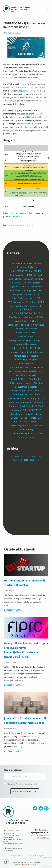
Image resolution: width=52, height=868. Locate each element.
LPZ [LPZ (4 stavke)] (11, 371)
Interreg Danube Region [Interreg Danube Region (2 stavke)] (20, 340)
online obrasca (16, 217)
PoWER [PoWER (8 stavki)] (12, 398)
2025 (11, 456)
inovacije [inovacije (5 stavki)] (19, 329)
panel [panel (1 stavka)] (29, 383)
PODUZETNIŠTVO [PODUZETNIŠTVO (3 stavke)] (35, 391)
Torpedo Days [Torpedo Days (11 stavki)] (36, 418)
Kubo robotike (21, 124)
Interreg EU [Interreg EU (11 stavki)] (38, 340)
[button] (48, 8)
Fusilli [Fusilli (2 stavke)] (37, 313)
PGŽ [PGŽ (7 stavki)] (41, 383)
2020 (40, 456)
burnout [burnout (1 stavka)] (38, 275)
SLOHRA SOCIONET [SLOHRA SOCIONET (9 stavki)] (32, 410)
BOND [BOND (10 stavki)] (29, 275)
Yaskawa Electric (29, 91)
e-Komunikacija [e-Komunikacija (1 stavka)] (35, 287)
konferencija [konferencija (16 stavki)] (21, 360)
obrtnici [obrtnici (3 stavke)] (20, 383)
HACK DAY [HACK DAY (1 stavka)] (38, 317)
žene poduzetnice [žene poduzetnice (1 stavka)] (26, 437)
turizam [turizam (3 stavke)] (18, 422)
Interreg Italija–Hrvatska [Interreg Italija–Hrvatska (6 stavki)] (26, 344)
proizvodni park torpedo (16, 225)
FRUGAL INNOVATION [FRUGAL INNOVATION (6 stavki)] (22, 313)
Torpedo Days (29, 225)
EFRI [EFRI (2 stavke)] (35, 291)
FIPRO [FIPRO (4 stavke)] (41, 302)
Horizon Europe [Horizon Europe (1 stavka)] (16, 325)
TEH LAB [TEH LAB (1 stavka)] (14, 418)
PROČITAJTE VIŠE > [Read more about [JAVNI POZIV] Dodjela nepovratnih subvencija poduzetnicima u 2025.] (13, 751)
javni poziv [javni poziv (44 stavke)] (13, 352)
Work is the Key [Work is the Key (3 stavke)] (26, 430)
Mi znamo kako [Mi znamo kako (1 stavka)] (30, 371)
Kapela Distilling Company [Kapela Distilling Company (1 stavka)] (32, 352)
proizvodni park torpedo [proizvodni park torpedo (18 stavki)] (21, 402)
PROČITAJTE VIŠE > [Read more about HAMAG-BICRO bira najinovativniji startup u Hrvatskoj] (13, 610)
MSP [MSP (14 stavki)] (41, 371)
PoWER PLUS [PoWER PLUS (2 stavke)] (23, 398)
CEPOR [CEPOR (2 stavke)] (18, 279)
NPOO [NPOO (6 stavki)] (12, 383)
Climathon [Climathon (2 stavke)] (28, 279)
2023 (22, 456)
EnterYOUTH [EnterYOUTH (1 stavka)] (18, 298)
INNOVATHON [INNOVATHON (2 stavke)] (37, 325)
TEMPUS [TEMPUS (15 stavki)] (24, 418)
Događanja (17, 33)
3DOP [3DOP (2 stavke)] (29, 263)
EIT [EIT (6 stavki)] (41, 291)
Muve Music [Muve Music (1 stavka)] (21, 375)
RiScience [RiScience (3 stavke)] (13, 406)
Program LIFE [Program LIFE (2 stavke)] (37, 398)
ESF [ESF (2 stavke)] (38, 298)
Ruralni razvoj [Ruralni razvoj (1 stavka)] (26, 406)
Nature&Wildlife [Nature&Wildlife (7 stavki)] (17, 379)
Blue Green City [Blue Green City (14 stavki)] (17, 275)
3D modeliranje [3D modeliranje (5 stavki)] (18, 263)
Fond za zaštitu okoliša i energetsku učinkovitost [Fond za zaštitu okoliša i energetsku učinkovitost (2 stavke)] (26, 308)
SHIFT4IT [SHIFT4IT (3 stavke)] (39, 406)
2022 (28, 456)
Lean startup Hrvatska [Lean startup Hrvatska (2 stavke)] (19, 367)
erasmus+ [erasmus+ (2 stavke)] (30, 298)
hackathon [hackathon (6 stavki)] (27, 317)
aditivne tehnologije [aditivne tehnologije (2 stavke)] (24, 267)
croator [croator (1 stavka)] (36, 283)
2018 (20, 460)
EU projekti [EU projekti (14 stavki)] (31, 302)
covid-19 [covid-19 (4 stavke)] (39, 279)
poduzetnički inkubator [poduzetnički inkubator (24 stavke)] (26, 387)
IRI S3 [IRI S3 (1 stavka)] (37, 348)
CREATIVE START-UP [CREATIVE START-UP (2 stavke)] (22, 283)
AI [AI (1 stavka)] (36, 267)
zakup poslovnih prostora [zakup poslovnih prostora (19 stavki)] (22, 433)
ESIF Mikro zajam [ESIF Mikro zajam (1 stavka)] (16, 302)
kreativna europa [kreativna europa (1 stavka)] (26, 364)
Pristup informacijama (36, 856)
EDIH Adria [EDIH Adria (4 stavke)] (15, 291)
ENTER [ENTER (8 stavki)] (36, 294)
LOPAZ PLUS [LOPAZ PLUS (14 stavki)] (37, 367)
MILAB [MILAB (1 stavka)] (18, 371)
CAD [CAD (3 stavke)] (11, 279)
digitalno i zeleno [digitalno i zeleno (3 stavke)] (18, 287)
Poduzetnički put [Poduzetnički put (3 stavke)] (17, 391)
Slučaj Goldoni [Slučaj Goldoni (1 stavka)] (17, 414)
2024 (17, 456)
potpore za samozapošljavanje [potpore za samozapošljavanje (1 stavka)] (26, 395)
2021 (34, 456)
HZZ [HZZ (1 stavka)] (27, 325)
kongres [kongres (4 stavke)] (33, 360)
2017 (26, 460)
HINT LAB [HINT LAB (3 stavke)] (34, 321)
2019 (15, 460)
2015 (37, 460)
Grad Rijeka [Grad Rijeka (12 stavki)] (14, 317)
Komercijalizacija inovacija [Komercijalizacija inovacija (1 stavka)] (26, 356)
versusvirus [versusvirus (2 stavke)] (38, 426)
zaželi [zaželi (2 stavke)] (39, 433)
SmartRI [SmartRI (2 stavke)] (29, 414)
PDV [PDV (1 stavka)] (35, 383)
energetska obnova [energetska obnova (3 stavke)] (22, 294)
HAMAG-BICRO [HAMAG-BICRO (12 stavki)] (21, 321)
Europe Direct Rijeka (37, 117)
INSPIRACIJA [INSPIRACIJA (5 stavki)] (31, 329)
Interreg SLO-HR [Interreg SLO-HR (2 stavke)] (20, 348)
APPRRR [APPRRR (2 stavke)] (38, 271)
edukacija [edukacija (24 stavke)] (26, 291)
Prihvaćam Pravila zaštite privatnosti (22, 784)
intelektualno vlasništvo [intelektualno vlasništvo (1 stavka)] (26, 333)
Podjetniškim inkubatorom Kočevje (18, 88)
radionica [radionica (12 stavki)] (39, 402)
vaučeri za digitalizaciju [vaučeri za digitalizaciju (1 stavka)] (20, 426)
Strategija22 (33, 864)
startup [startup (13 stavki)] (39, 414)
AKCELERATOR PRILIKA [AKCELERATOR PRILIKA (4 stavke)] (21, 271)
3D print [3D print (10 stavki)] (38, 263)
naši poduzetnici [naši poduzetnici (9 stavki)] (34, 379)
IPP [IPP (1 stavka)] (31, 348)
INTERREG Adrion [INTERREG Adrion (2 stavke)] (26, 336)
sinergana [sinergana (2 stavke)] (16, 410)
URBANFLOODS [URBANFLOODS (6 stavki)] (31, 422)
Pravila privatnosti (16, 856)
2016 (32, 460)
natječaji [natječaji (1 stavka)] (33, 375)
